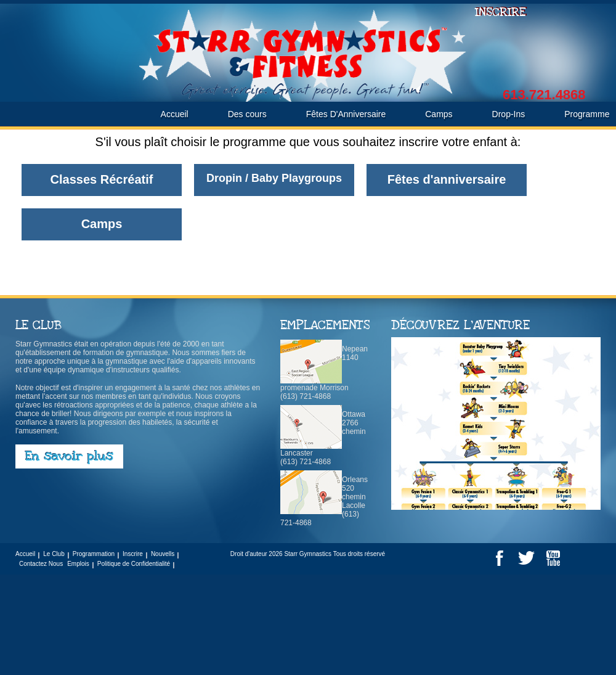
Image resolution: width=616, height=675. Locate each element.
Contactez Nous (41, 564)
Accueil (175, 114)
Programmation (94, 554)
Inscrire (133, 554)
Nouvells (163, 554)
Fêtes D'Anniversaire (346, 114)
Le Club (54, 554)
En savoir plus (69, 456)
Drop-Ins (509, 114)
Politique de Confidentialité (134, 564)
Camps (439, 114)
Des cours (247, 114)
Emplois (78, 564)
